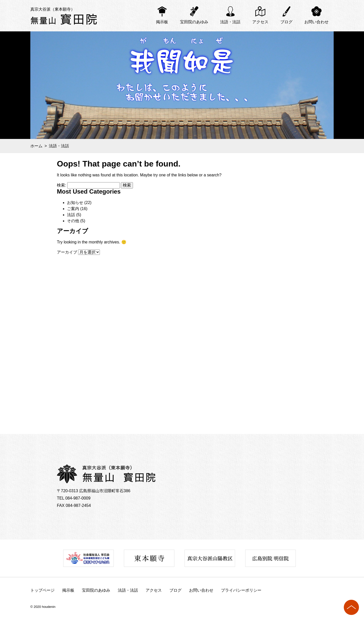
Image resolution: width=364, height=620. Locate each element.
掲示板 (162, 22)
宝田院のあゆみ (194, 22)
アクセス (260, 22)
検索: (61, 185)
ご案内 (73, 209)
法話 (71, 215)
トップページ (42, 590)
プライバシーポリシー (241, 590)
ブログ (286, 22)
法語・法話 (230, 22)
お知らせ (75, 203)
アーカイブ (67, 252)
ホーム (36, 146)
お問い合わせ (316, 22)
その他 (73, 221)
